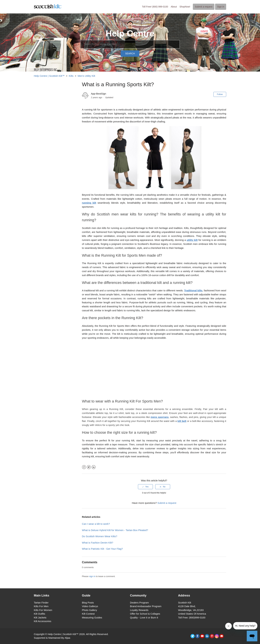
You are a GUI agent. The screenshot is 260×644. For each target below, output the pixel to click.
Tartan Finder (41, 603)
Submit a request (204, 7)
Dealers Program (139, 603)
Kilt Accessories (43, 621)
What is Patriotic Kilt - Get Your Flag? (102, 549)
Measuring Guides (92, 618)
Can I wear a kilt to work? (96, 524)
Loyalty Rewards (139, 610)
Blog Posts (88, 603)
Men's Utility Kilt (86, 76)
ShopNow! (185, 7)
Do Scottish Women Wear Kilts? (100, 536)
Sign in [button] (221, 7)
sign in (92, 576)
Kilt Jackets (40, 618)
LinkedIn (94, 467)
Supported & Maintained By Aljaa (52, 638)
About (174, 7)
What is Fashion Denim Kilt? (97, 543)
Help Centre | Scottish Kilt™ (49, 76)
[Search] (130, 44)
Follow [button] (220, 94)
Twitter (89, 467)
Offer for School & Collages (145, 614)
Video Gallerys (90, 606)
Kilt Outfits (39, 614)
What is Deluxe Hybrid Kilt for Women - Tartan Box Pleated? (115, 530)
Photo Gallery (89, 610)
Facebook (84, 467)
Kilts (71, 76)
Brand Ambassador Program (146, 606)
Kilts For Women (43, 610)
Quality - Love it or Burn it (144, 618)
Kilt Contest (88, 614)
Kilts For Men (41, 606)
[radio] (145, 487)
